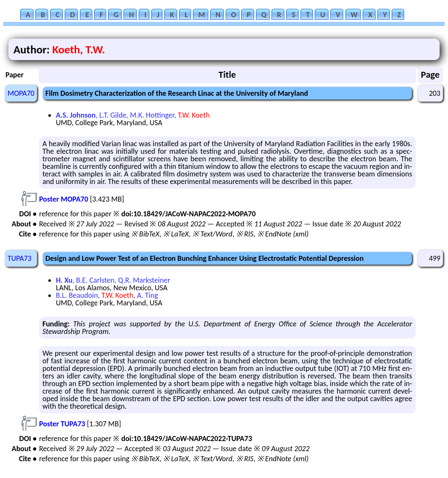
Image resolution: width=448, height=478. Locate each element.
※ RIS (245, 234)
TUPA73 (20, 258)
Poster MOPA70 (64, 199)
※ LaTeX (176, 234)
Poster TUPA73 (62, 424)
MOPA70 (21, 93)
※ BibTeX (145, 234)
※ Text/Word (212, 234)
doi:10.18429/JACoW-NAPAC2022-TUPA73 (186, 439)
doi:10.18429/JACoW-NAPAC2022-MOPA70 (188, 214)
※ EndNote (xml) (283, 234)
